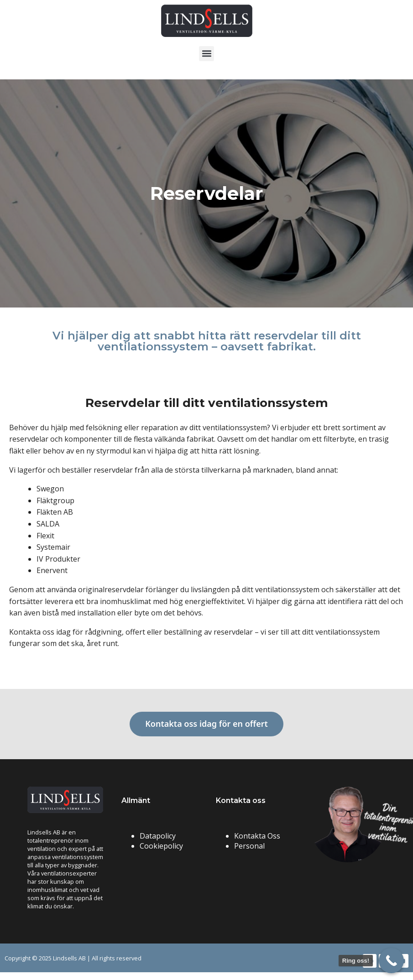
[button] (206, 54)
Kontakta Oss (257, 836)
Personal (249, 846)
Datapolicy (158, 836)
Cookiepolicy (161, 846)
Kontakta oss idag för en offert (206, 724)
